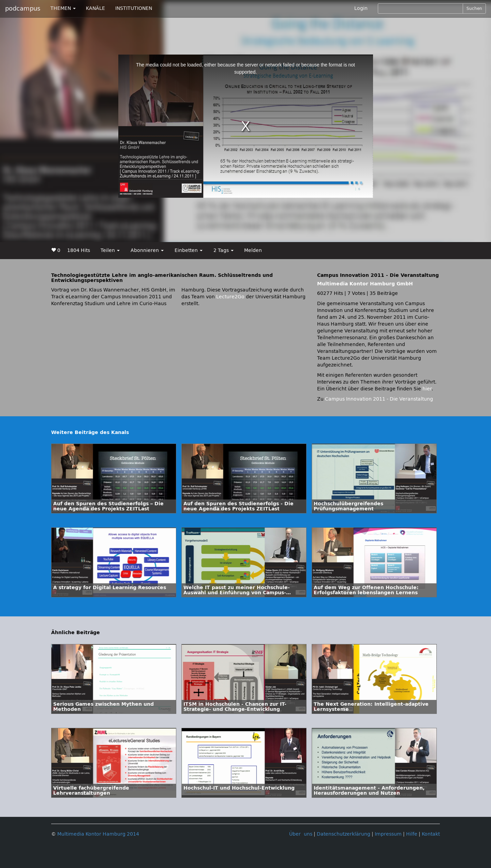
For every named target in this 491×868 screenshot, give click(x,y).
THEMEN (63, 8)
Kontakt (431, 834)
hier (427, 389)
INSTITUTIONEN (134, 8)
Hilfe (412, 834)
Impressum (388, 834)
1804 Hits (79, 250)
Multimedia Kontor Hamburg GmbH (365, 284)
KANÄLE (95, 8)
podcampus (23, 9)
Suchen (474, 9)
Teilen (110, 250)
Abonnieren (147, 250)
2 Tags (224, 250)
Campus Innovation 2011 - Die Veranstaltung (379, 399)
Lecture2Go (230, 297)
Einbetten (189, 250)
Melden (253, 250)
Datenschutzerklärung (344, 834)
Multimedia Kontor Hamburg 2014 (98, 834)
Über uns (301, 834)
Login (361, 8)
